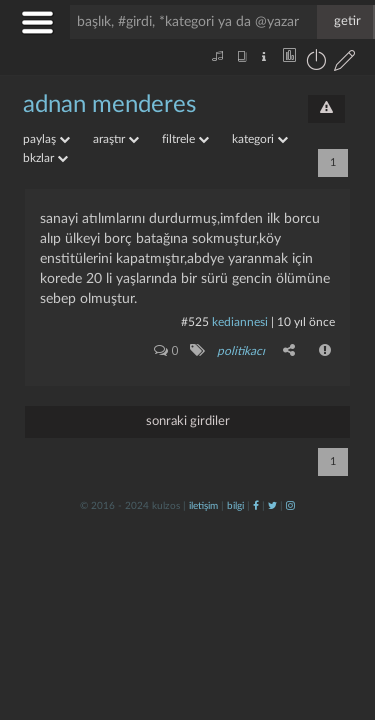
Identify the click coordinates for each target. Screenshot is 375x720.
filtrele (185, 139)
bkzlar (45, 158)
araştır (116, 139)
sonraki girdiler (188, 421)
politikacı (241, 351)
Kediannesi (240, 322)
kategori (260, 139)
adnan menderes (109, 105)
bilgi (235, 506)
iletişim (203, 506)
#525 (195, 322)
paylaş (46, 139)
